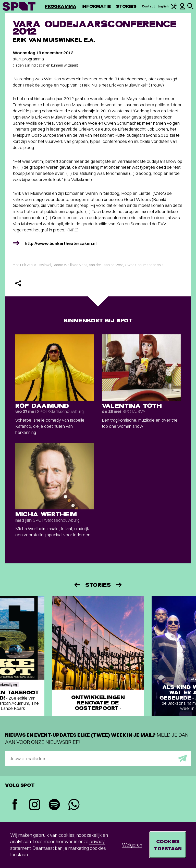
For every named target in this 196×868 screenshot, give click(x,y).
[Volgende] (119, 585)
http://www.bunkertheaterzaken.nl (61, 243)
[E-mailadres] (98, 758)
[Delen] (18, 283)
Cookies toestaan (168, 845)
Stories (126, 6)
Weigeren (132, 845)
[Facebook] (15, 805)
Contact (149, 6)
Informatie (96, 6)
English (163, 6)
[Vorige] (77, 585)
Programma (60, 6)
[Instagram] (35, 805)
